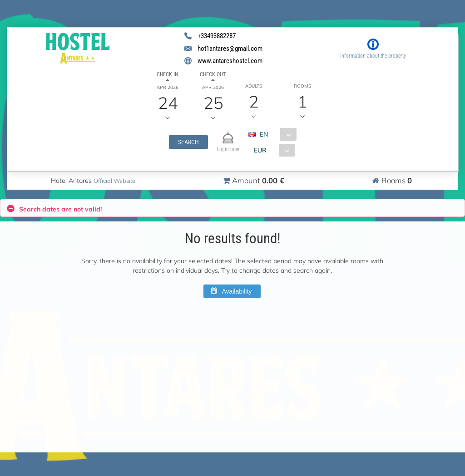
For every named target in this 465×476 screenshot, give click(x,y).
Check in (167, 74)
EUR (260, 150)
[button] (188, 142)
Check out (213, 74)
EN (264, 134)
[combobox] (276, 134)
